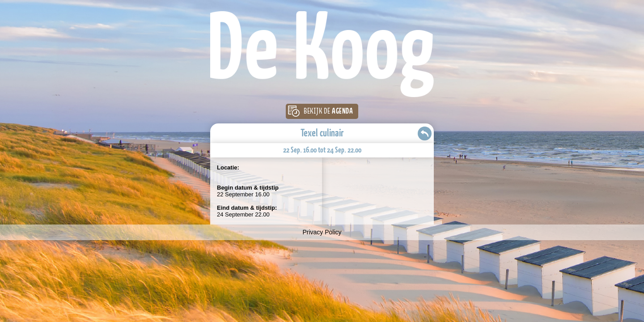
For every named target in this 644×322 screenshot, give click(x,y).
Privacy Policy (322, 232)
